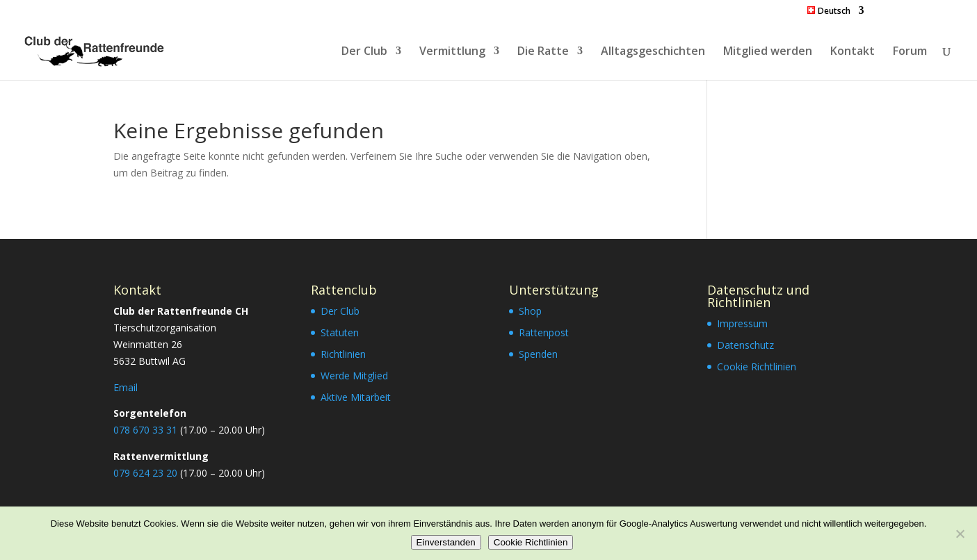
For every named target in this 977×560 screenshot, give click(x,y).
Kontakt (853, 52)
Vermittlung (452, 52)
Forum (910, 52)
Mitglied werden (768, 52)
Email (126, 387)
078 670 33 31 (145, 430)
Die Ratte (543, 52)
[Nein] (960, 534)
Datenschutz (745, 345)
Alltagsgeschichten (653, 52)
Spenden (538, 354)
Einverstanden (446, 542)
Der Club (364, 52)
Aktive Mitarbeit (356, 397)
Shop (530, 311)
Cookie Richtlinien (757, 367)
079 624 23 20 (145, 473)
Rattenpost (544, 332)
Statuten (340, 332)
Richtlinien (343, 354)
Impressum (742, 323)
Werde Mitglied (354, 376)
